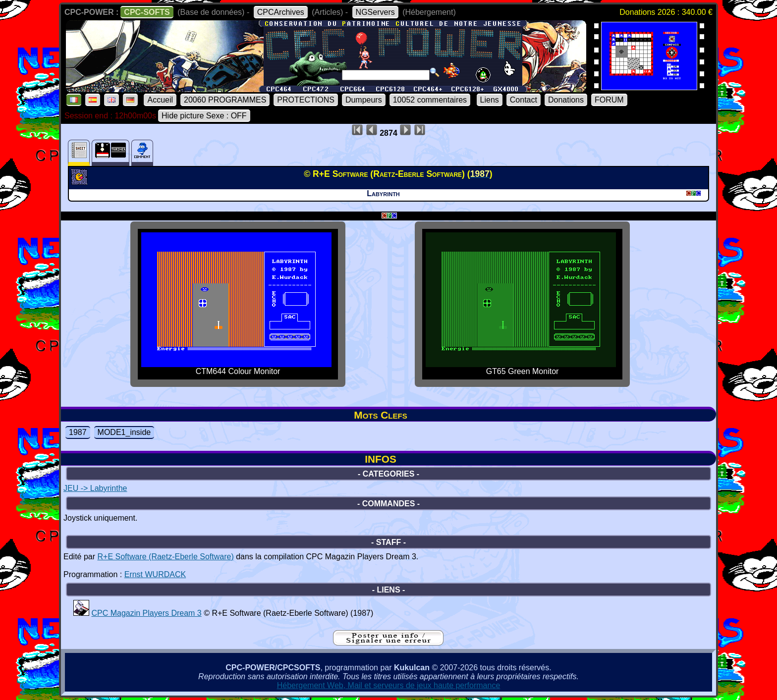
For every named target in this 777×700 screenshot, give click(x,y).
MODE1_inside (124, 432)
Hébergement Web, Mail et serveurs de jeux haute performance (389, 685)
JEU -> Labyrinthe (95, 488)
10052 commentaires (430, 100)
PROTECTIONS (306, 100)
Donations (566, 100)
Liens (490, 100)
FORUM (609, 100)
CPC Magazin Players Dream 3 (146, 613)
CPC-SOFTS (147, 12)
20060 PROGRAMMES (225, 100)
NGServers (375, 12)
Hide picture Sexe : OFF (204, 116)
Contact (524, 100)
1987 (78, 432)
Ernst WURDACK (155, 574)
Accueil (160, 100)
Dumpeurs (364, 100)
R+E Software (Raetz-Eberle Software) (165, 557)
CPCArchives (281, 12)
